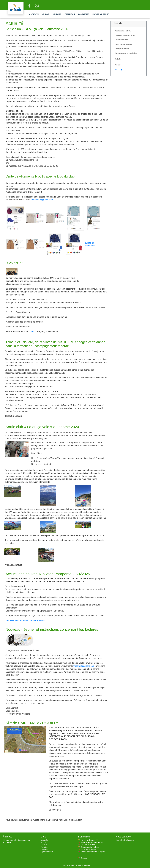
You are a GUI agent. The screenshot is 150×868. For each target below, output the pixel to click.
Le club (46, 14)
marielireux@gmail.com (42, 200)
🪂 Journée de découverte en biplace (92, 852)
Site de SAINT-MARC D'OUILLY (32, 723)
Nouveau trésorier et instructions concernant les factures (52, 629)
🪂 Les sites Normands (87, 845)
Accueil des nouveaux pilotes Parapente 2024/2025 (48, 574)
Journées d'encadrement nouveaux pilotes (25, 620)
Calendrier (84, 14)
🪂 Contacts (83, 858)
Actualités (44, 840)
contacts (33, 332)
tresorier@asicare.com (84, 666)
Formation (70, 14)
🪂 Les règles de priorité (87, 849)
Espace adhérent (101, 14)
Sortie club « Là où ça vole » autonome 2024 (42, 427)
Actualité (34, 14)
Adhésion (57, 14)
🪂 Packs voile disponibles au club (91, 842)
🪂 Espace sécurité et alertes (89, 847)
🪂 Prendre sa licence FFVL (88, 840)
